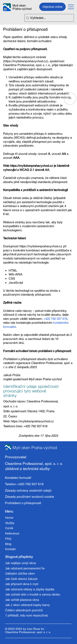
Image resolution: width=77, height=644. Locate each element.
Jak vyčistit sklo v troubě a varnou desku (33, 594)
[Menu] (71, 7)
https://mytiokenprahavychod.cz (26, 61)
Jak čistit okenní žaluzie (21, 579)
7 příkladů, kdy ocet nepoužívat (26, 615)
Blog (8, 544)
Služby (10, 523)
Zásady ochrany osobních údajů (28, 490)
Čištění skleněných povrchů (24, 610)
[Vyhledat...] (48, 18)
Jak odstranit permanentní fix (25, 568)
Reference (12, 533)
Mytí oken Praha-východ (22, 7)
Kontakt (10, 549)
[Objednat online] (52, 7)
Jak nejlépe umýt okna (20, 563)
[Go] (70, 99)
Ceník (9, 528)
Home (9, 518)
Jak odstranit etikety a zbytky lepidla (30, 589)
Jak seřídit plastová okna (22, 600)
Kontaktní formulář (18, 478)
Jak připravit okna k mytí (22, 584)
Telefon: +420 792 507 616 (24, 484)
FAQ (8, 539)
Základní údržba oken (20, 573)
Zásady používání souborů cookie (29, 497)
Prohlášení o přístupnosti (23, 503)
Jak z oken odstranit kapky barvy (28, 605)
